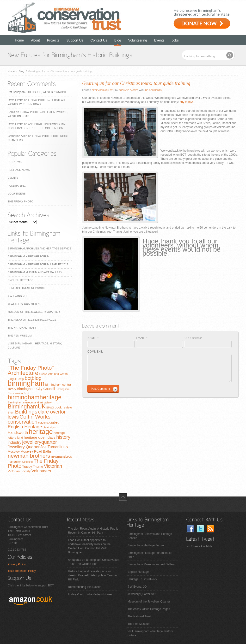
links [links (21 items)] (64, 447)
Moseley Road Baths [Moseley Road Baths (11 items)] (36, 451)
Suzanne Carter (129, 90)
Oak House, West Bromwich (46, 92)
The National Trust (22, 328)
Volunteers (17, 194)
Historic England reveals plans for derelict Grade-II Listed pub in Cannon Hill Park (92, 575)
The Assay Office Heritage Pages (32, 320)
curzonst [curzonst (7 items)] (43, 423)
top (123, 497)
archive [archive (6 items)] (43, 374)
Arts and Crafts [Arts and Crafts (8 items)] (58, 374)
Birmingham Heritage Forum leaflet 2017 (38, 264)
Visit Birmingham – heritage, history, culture (151, 633)
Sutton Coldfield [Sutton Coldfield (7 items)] (23, 462)
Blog (118, 40)
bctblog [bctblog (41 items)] (33, 378)
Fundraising (17, 186)
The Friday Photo (20, 201)
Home (19, 40)
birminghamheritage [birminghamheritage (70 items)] (35, 397)
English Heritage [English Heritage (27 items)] (25, 427)
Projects (53, 40)
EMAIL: (142, 338)
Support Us (75, 40)
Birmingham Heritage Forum (28, 256)
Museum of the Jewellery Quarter (34, 312)
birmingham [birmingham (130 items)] (26, 383)
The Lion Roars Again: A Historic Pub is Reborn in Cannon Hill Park (93, 531)
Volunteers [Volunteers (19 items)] (41, 471)
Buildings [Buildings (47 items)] (26, 412)
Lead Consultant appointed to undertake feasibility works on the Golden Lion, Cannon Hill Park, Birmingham (89, 546)
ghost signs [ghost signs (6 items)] (49, 427)
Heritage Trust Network (26, 288)
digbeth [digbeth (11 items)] (55, 422)
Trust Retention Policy (22, 571)
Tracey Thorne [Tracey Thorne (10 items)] (33, 467)
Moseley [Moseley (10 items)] (14, 452)
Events (159, 40)
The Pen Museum (20, 336)
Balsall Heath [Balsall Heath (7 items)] (16, 379)
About (35, 40)
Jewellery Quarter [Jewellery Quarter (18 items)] (24, 447)
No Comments (153, 90)
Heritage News (19, 170)
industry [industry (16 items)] (15, 442)
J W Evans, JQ (17, 296)
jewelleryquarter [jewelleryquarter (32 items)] (40, 442)
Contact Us (99, 40)
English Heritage (21, 280)
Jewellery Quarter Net (25, 304)
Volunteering (138, 40)
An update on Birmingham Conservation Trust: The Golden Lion (94, 562)
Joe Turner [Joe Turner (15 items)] (49, 447)
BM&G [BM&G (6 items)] (50, 408)
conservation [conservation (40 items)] (23, 422)
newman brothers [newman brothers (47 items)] (29, 456)
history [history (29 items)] (63, 437)
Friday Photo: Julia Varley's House (90, 594)
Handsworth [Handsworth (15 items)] (18, 433)
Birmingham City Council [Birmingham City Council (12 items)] (36, 389)
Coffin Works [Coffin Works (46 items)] (35, 417)
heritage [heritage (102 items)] (41, 432)
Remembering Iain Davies (85, 587)
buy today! (186, 102)
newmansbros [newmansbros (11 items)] (61, 456)
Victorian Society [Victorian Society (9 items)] (19, 471)
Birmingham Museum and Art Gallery (35, 272)
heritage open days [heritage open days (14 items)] (40, 437)
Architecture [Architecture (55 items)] (23, 373)
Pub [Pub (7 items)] (10, 462)
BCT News (15, 162)
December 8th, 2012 (103, 90)
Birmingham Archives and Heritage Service (40, 248)
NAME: (93, 338)
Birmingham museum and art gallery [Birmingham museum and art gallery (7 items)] (30, 402)
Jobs (175, 40)
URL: (193, 338)
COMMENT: (95, 352)
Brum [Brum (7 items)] (11, 413)
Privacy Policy (17, 564)
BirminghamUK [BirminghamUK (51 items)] (27, 407)
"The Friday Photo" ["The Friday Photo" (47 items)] (31, 368)
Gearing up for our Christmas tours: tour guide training (136, 83)
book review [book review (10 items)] (63, 407)
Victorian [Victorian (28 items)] (53, 466)
